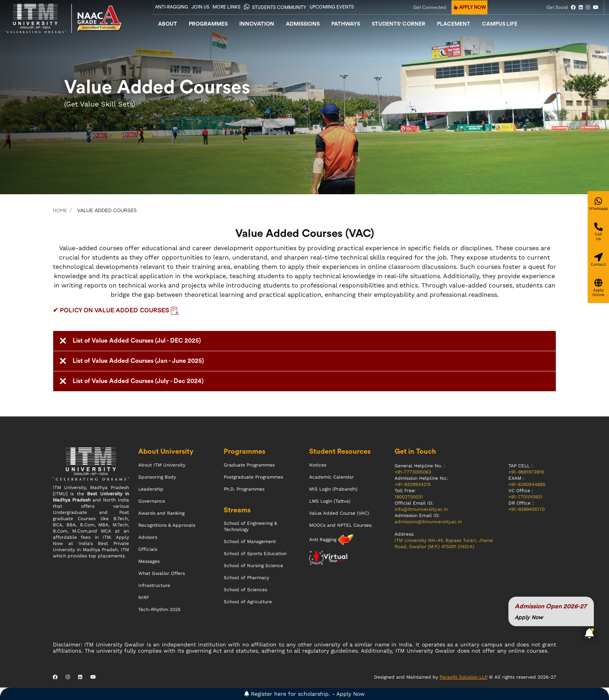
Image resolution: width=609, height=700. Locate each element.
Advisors (148, 537)
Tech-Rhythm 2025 (159, 609)
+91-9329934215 (413, 484)
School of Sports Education (255, 554)
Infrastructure (154, 585)
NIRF (144, 597)
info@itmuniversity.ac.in (421, 509)
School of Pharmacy (246, 578)
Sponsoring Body (157, 477)
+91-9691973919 (526, 472)
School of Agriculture (248, 602)
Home (60, 210)
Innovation (257, 24)
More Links (226, 7)
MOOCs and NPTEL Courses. (341, 525)
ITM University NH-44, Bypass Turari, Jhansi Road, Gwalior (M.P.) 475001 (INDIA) (444, 543)
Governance (152, 501)
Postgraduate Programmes (253, 477)
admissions (303, 24)
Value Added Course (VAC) (339, 513)
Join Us (200, 7)
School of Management (250, 542)
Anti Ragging (324, 540)
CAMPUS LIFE (500, 24)
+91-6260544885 (527, 484)
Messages (149, 561)
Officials (148, 549)
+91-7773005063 (413, 472)
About (168, 24)
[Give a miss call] (598, 237)
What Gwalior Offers (162, 573)
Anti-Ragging (171, 7)
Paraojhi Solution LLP (464, 677)
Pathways (346, 24)
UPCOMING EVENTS (332, 7)
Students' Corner (398, 24)
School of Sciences (245, 590)
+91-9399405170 (526, 509)
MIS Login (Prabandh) (333, 489)
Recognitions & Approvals (167, 525)
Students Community (275, 7)
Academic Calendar (331, 477)
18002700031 (409, 497)
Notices (318, 465)
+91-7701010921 (525, 497)
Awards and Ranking (161, 513)
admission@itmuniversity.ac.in (428, 522)
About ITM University (162, 465)
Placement (454, 24)
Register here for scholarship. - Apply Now (304, 694)
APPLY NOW (470, 7)
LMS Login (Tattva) (330, 501)
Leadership (151, 489)
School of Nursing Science (253, 566)
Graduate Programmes (249, 465)
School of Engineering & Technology (250, 526)
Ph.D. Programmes (244, 489)
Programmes (208, 24)
